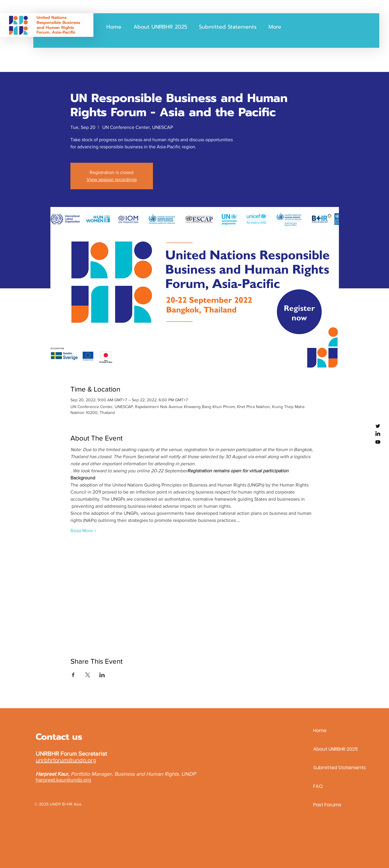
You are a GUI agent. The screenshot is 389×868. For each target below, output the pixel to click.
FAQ (318, 786)
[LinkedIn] (378, 434)
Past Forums (327, 805)
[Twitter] (378, 426)
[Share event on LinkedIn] (102, 675)
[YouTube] (378, 442)
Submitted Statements (334, 768)
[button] (160, 27)
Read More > (83, 531)
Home (320, 730)
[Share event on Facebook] (73, 675)
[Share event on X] (88, 675)
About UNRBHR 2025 (334, 749)
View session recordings (112, 179)
